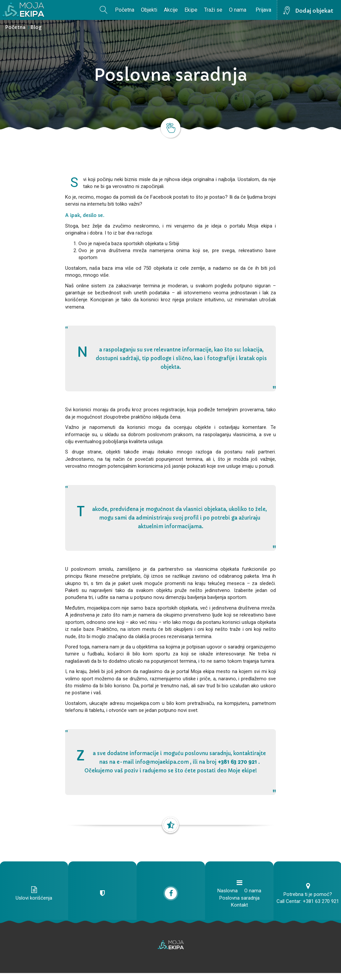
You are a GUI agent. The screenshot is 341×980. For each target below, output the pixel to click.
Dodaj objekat (314, 11)
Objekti (149, 10)
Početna (125, 10)
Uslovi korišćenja (34, 898)
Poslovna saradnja (239, 898)
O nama (238, 10)
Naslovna (227, 891)
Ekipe (191, 10)
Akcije (171, 10)
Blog (36, 27)
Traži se (213, 10)
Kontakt (239, 905)
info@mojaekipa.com (162, 762)
